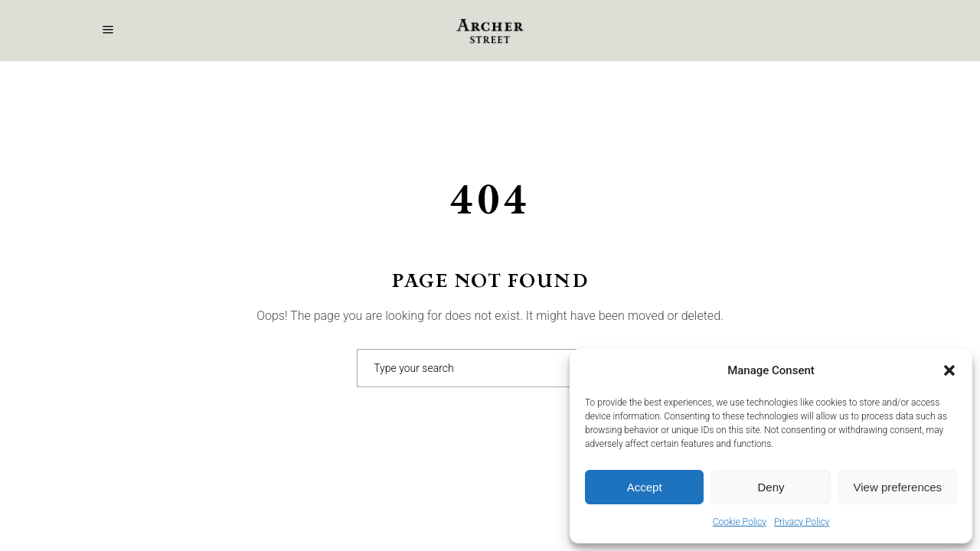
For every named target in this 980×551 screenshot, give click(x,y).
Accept (645, 487)
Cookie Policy (740, 522)
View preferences (898, 487)
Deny (771, 487)
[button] (949, 370)
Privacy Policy (802, 522)
